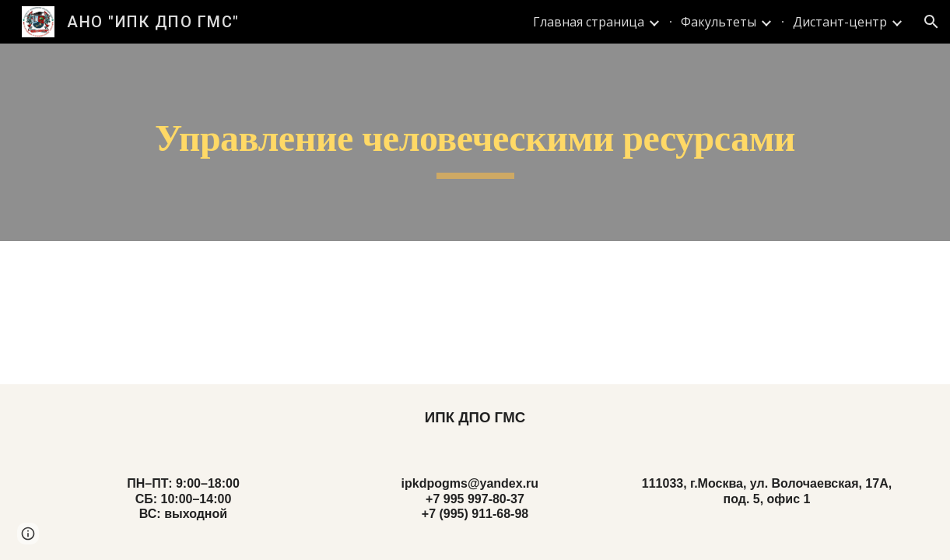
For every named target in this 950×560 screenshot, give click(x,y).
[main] (475, 142)
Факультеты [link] (719, 22)
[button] (931, 22)
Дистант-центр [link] (840, 22)
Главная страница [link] (589, 22)
